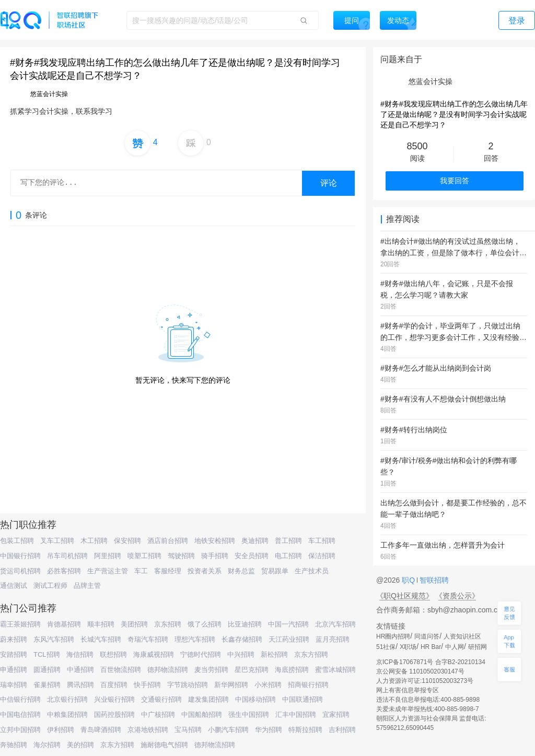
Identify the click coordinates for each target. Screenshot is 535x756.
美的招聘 (80, 745)
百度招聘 (114, 685)
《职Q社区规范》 (405, 596)
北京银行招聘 (67, 699)
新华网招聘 (231, 685)
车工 (141, 571)
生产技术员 (312, 571)
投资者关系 (205, 571)
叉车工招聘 (57, 541)
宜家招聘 (336, 714)
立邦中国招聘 (20, 730)
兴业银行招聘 (114, 699)
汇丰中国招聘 (296, 714)
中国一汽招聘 (288, 624)
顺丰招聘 (101, 624)
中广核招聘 (158, 714)
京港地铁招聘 (148, 730)
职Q (409, 580)
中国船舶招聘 (202, 714)
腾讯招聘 (80, 685)
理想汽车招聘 (195, 639)
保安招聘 (127, 541)
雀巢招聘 (47, 685)
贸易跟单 (275, 571)
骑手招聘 (215, 556)
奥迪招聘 (255, 541)
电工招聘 (288, 556)
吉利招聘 (342, 730)
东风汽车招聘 (54, 639)
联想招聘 (113, 654)
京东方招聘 (311, 654)
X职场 (408, 647)
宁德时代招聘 (201, 654)
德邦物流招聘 (168, 670)
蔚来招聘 (14, 639)
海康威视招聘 (154, 654)
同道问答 (427, 636)
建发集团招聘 (208, 699)
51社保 (386, 647)
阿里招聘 (108, 556)
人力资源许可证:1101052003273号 (425, 681)
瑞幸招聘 (14, 685)
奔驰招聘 (14, 745)
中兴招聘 (241, 654)
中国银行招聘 (20, 556)
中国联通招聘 (303, 699)
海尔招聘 (47, 745)
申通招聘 (14, 670)
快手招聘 (147, 685)
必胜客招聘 (64, 571)
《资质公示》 (457, 596)
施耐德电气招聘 (164, 745)
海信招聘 (80, 654)
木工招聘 (94, 541)
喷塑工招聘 (144, 556)
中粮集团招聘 (67, 714)
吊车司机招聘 (67, 556)
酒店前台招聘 (168, 541)
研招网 (478, 647)
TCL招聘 (47, 654)
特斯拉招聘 (305, 730)
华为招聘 (269, 730)
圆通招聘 (47, 670)
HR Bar (431, 647)
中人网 (455, 647)
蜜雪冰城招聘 (335, 670)
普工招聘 (288, 541)
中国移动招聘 (255, 699)
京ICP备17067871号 (405, 662)
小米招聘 (268, 685)
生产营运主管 (108, 571)
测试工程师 (50, 586)
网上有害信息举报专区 (408, 690)
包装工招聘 (17, 541)
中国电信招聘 (20, 714)
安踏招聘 (14, 654)
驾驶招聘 (181, 556)
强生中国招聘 (249, 714)
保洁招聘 (322, 556)
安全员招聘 (252, 556)
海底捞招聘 (292, 670)
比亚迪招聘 (245, 624)
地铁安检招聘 (215, 541)
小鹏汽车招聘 (228, 730)
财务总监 (241, 571)
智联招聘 (433, 580)
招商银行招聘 (308, 685)
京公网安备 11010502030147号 (420, 671)
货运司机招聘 (20, 571)
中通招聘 (80, 670)
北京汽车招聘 (335, 624)
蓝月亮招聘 (333, 639)
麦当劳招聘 (211, 670)
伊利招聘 (61, 730)
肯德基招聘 (64, 624)
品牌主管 (87, 586)
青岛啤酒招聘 (101, 730)
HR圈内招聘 (393, 636)
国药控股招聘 (114, 714)
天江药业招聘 (289, 639)
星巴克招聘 (252, 670)
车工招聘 (322, 541)
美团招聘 (134, 624)
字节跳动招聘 (188, 685)
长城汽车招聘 (101, 639)
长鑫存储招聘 (242, 639)
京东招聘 (168, 624)
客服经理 (168, 571)
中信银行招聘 (20, 699)
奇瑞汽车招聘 (148, 639)
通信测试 (14, 586)
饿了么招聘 (205, 624)
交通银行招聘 (161, 699)
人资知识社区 (462, 636)
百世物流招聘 (121, 670)
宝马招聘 (188, 730)
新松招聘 (274, 654)
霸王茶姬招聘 (20, 624)
